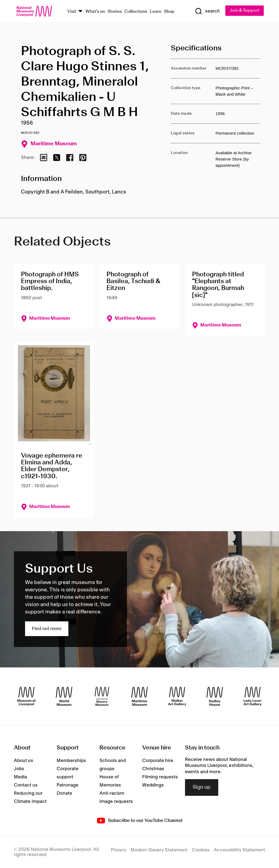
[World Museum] (64, 696)
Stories (115, 12)
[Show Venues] (80, 12)
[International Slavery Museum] (102, 696)
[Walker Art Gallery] (177, 696)
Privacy (119, 850)
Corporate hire (158, 761)
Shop (169, 12)
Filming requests (160, 777)
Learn (156, 12)
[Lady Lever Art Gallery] (253, 696)
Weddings (153, 785)
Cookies (201, 850)
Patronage (68, 785)
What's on (95, 12)
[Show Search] (207, 11)
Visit (72, 12)
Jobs (19, 769)
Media (20, 777)
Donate (64, 793)
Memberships (71, 761)
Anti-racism (112, 793)
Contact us (26, 785)
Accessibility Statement (239, 850)
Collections (136, 12)
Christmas (153, 769)
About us (24, 761)
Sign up (202, 787)
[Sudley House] (215, 696)
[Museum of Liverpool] (26, 696)
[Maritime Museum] (139, 696)
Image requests (116, 802)
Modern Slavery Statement (159, 850)
